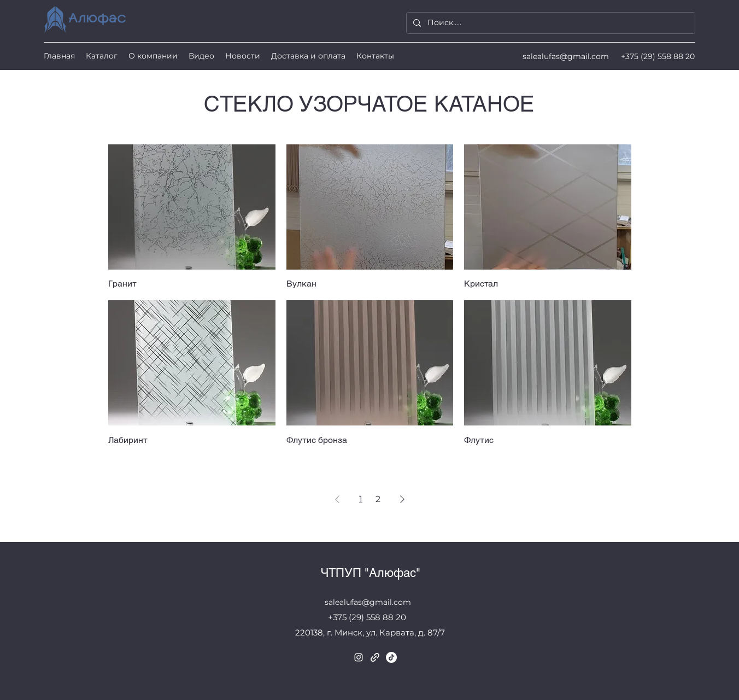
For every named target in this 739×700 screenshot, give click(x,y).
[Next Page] (402, 499)
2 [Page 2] (378, 499)
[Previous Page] (337, 499)
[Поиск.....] (550, 23)
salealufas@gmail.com (566, 56)
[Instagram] (359, 657)
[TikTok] (391, 657)
